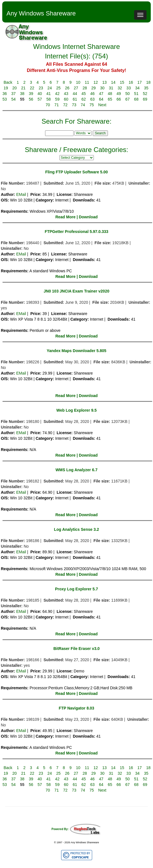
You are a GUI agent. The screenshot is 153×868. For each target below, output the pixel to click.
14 (113, 82)
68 (136, 99)
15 (122, 82)
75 (92, 105)
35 (146, 88)
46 (92, 94)
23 (41, 88)
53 (5, 99)
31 (111, 88)
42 (57, 94)
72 (65, 105)
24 (50, 88)
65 (110, 99)
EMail (21, 194)
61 (75, 99)
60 (66, 99)
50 (128, 94)
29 (94, 88)
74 (83, 105)
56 (31, 99)
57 (40, 99)
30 (102, 88)
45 (84, 94)
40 (40, 94)
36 (5, 94)
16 (131, 82)
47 (101, 94)
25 (58, 88)
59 (57, 99)
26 (67, 88)
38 (22, 94)
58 (48, 99)
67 (128, 99)
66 (119, 99)
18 (148, 82)
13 (105, 82)
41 (48, 94)
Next (102, 105)
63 (92, 99)
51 (136, 94)
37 (14, 94)
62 (84, 99)
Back (8, 82)
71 (57, 105)
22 (32, 88)
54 (14, 99)
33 (129, 88)
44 (75, 94)
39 (31, 94)
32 (120, 88)
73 (74, 105)
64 (101, 99)
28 (85, 88)
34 (138, 88)
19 (6, 88)
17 (140, 82)
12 (96, 82)
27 (76, 88)
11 (87, 82)
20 (15, 88)
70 (48, 105)
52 (145, 94)
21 (23, 88)
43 (66, 94)
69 (145, 99)
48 (110, 94)
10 (78, 82)
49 (119, 94)
